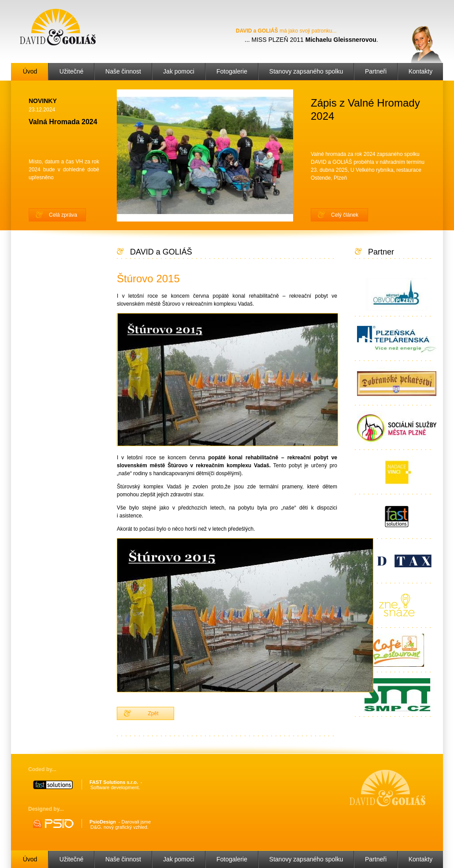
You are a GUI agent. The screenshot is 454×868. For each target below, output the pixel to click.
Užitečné (71, 71)
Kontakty (421, 71)
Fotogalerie (232, 71)
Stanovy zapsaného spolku (306, 71)
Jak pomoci (179, 71)
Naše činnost (123, 71)
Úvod (30, 71)
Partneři (376, 71)
